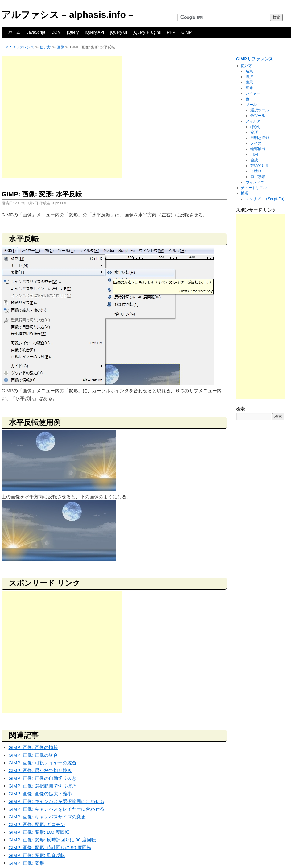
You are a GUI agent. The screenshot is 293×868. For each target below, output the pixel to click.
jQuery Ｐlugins (147, 32)
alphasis (59, 203)
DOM (56, 32)
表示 (249, 82)
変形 (254, 132)
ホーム (14, 32)
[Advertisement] (61, 117)
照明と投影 (260, 138)
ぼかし (256, 127)
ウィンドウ (255, 182)
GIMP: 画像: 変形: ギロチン (37, 824)
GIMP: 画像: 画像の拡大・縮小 (40, 794)
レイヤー (253, 93)
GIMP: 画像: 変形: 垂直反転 (37, 855)
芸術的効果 (260, 166)
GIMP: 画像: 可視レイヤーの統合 (43, 763)
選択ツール (260, 110)
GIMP (186, 32)
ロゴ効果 (258, 177)
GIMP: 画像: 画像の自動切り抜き (43, 778)
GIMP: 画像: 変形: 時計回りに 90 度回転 (50, 847)
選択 (249, 77)
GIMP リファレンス (18, 47)
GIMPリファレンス (254, 59)
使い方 (45, 47)
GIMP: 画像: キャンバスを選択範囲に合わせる (56, 801)
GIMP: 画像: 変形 (26, 863)
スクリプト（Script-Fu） (266, 199)
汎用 (254, 154)
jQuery (73, 32)
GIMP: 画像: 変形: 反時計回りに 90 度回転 (52, 840)
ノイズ (256, 143)
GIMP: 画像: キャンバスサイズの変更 (47, 817)
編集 (249, 71)
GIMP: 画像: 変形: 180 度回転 (39, 832)
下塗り (256, 171)
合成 (254, 160)
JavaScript (36, 32)
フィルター (255, 121)
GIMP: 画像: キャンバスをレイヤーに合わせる (56, 809)
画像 (60, 47)
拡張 (245, 193)
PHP (171, 32)
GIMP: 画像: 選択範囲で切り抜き (43, 786)
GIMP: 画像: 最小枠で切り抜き (40, 770)
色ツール (258, 116)
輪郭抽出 (258, 149)
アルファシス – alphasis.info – (68, 15)
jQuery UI (119, 32)
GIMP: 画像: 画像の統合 (33, 755)
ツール (251, 105)
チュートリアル (254, 188)
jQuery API (94, 32)
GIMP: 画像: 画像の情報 (33, 747)
